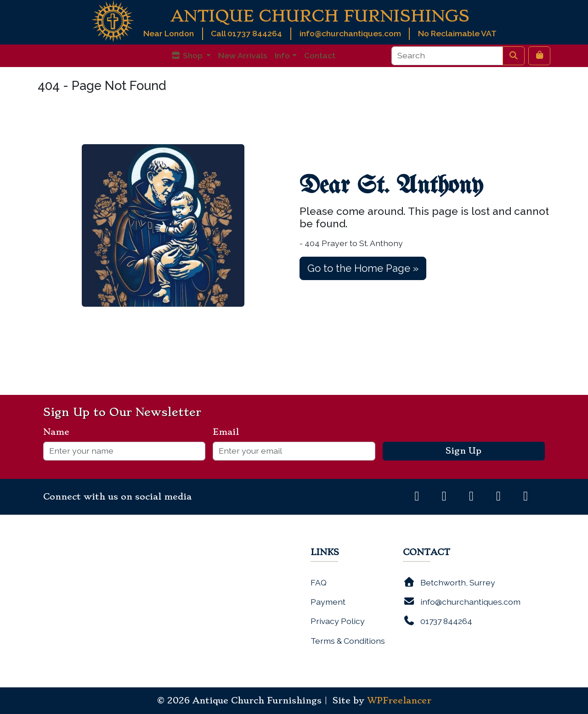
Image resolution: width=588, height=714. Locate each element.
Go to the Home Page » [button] (363, 268)
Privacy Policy (338, 621)
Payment (328, 602)
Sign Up (464, 451)
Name (60, 432)
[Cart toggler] (539, 56)
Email (229, 432)
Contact (320, 55)
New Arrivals (243, 55)
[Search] (447, 56)
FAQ (319, 582)
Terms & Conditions (348, 641)
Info (282, 55)
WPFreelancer (399, 701)
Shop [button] (188, 55)
